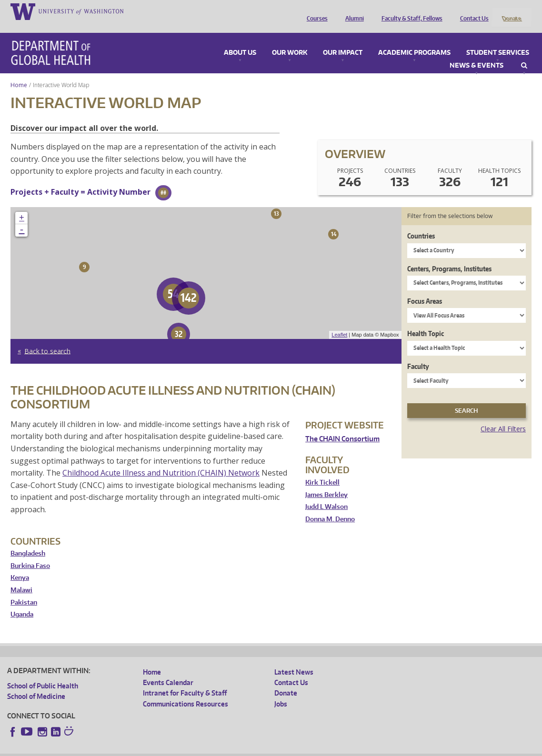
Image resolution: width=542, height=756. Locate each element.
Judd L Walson (326, 494)
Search (524, 53)
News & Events (477, 53)
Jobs (281, 691)
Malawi (21, 577)
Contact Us (472, 11)
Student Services (498, 40)
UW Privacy (133, 749)
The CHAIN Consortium (342, 426)
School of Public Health (43, 673)
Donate (511, 11)
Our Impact (343, 40)
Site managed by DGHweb (228, 749)
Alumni (352, 11)
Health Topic (426, 321)
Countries (421, 224)
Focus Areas (425, 288)
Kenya (20, 565)
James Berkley (326, 482)
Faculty (418, 353)
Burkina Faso (30, 553)
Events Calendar (168, 670)
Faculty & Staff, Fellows (410, 11)
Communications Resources (186, 691)
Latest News (294, 659)
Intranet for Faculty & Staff (185, 681)
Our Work (290, 40)
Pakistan (24, 590)
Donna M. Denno (330, 506)
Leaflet (339, 322)
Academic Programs (414, 40)
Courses (315, 11)
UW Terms (171, 749)
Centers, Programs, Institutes (449, 256)
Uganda (22, 602)
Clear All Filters (503, 416)
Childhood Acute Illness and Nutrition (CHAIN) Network (161, 460)
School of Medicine (36, 684)
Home (19, 72)
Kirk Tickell (322, 470)
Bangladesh (28, 541)
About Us (240, 40)
